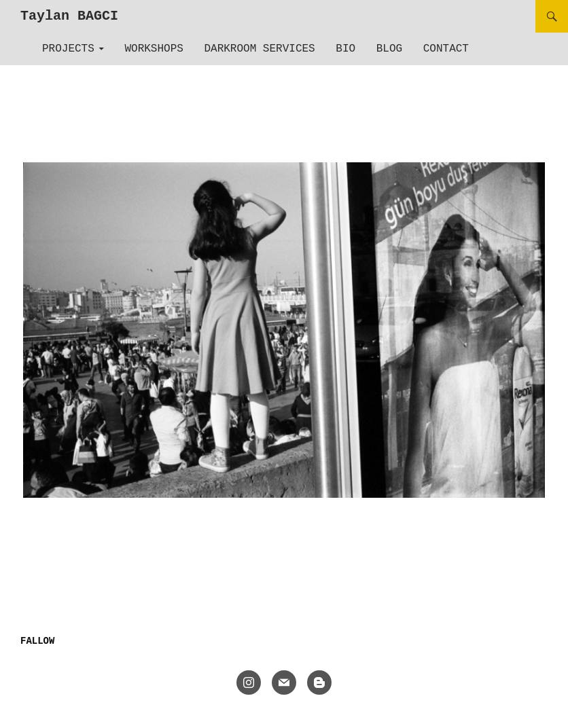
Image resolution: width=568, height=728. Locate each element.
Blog (389, 49)
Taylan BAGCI (69, 16)
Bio (345, 49)
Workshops (154, 49)
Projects (68, 49)
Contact (446, 49)
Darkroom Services (259, 49)
